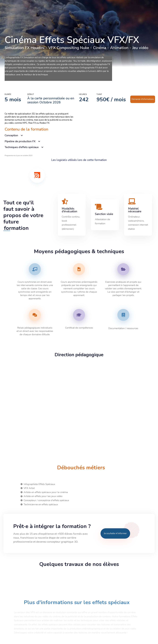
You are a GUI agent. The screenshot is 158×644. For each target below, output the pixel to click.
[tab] (39, 135)
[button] (39, 135)
